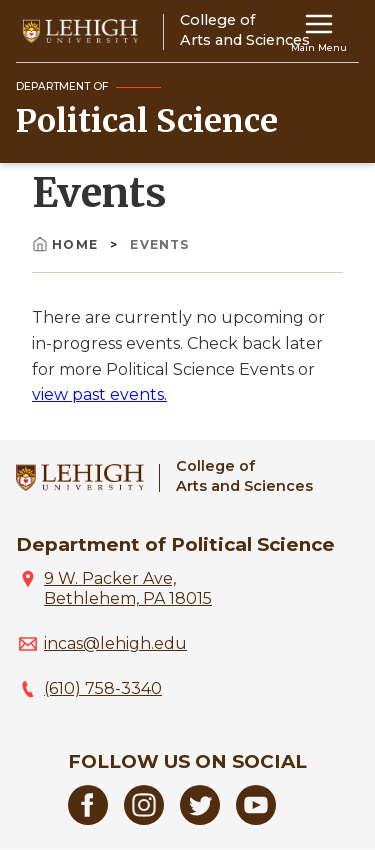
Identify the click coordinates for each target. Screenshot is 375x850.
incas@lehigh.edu (115, 643)
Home (67, 244)
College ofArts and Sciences (244, 475)
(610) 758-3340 (103, 688)
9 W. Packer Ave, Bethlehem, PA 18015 (128, 588)
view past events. (99, 394)
